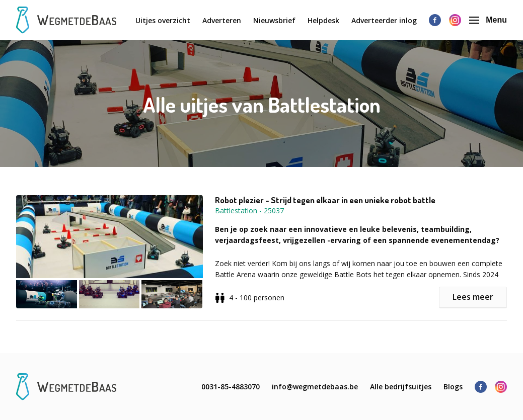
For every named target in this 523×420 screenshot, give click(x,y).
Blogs (453, 387)
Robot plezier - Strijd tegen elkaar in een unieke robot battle (325, 200)
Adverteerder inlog (384, 20)
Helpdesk (323, 20)
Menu (488, 20)
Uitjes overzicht (163, 20)
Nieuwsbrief (274, 20)
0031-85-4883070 (231, 387)
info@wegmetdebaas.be (315, 387)
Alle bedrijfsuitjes (401, 387)
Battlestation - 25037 (249, 211)
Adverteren (222, 20)
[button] (116, 252)
